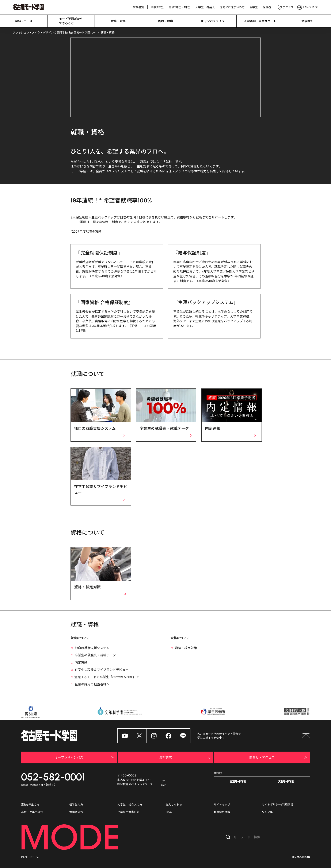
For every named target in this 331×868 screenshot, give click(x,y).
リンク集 (267, 812)
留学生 (254, 7)
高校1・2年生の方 (32, 812)
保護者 (267, 7)
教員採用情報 (222, 812)
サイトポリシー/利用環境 (277, 805)
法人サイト (174, 805)
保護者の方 (76, 812)
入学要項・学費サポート (260, 21)
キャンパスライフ (213, 21)
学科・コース (24, 21)
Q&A (169, 812)
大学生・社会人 (205, 7)
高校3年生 (157, 7)
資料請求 (185, 758)
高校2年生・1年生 (180, 7)
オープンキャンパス (85, 758)
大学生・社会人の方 (130, 805)
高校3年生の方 (30, 805)
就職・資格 (118, 21)
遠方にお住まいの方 (232, 7)
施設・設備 (165, 21)
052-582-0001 (53, 777)
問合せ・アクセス (279, 758)
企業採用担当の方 (128, 812)
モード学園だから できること (71, 21)
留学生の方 (76, 805)
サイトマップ (222, 805)
